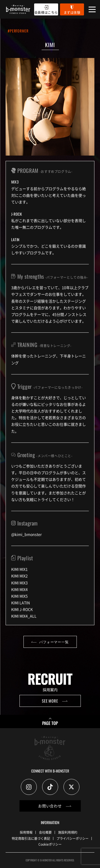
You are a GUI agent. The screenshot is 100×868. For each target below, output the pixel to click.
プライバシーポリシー (73, 838)
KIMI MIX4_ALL (24, 616)
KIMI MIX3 (19, 583)
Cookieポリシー (50, 844)
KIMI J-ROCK (22, 609)
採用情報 (26, 832)
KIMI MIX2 (19, 576)
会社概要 (45, 832)
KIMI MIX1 (19, 569)
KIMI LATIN (21, 603)
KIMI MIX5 (19, 596)
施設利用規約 (68, 832)
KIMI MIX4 (19, 589)
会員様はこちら (46, 12)
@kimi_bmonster (26, 534)
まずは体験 (72, 12)
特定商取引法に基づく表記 (31, 838)
